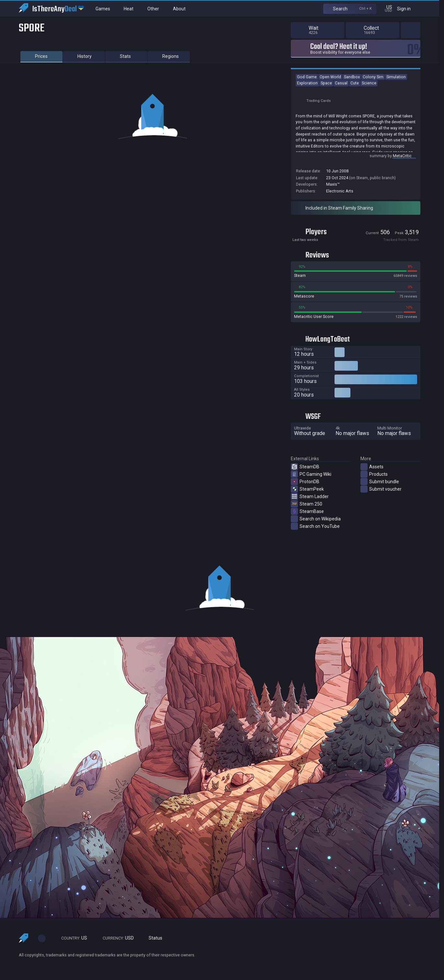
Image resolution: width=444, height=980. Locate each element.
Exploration (307, 83)
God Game (307, 77)
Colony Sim (373, 77)
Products (374, 474)
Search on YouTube (315, 526)
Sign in (408, 9)
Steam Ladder (310, 496)
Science (369, 83)
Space (326, 83)
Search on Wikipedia (316, 519)
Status (153, 938)
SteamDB (305, 467)
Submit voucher (381, 489)
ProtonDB (305, 482)
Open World (330, 77)
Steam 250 (307, 504)
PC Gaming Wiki (311, 474)
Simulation (396, 77)
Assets (372, 467)
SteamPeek (307, 489)
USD (115, 938)
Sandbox (352, 77)
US (71, 938)
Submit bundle (380, 482)
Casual (341, 83)
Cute (355, 83)
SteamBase (307, 511)
